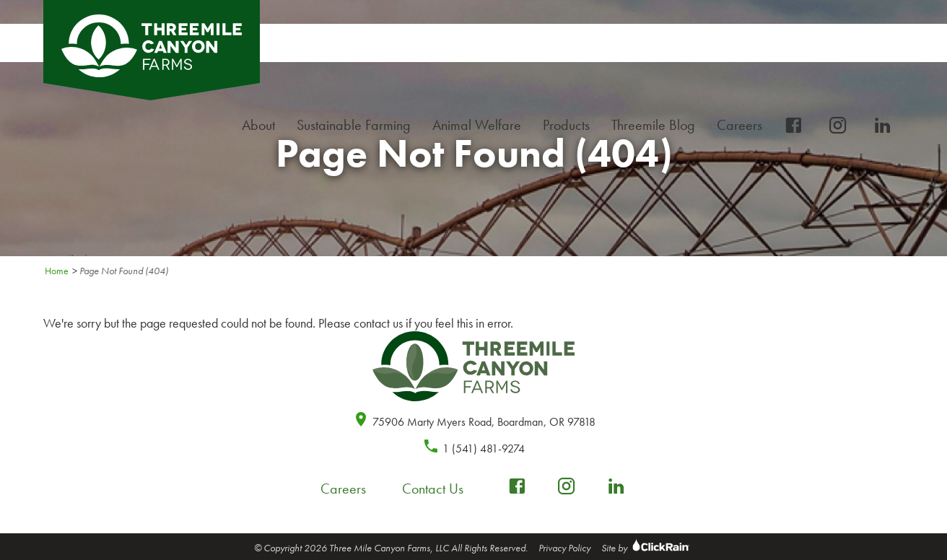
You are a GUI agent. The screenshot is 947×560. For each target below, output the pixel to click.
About (262, 125)
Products (570, 125)
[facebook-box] (793, 126)
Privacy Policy (564, 548)
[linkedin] (883, 126)
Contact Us (433, 489)
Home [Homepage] (57, 271)
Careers (743, 125)
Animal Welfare (477, 125)
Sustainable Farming (357, 125)
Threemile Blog (653, 125)
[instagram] (838, 126)
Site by (647, 548)
